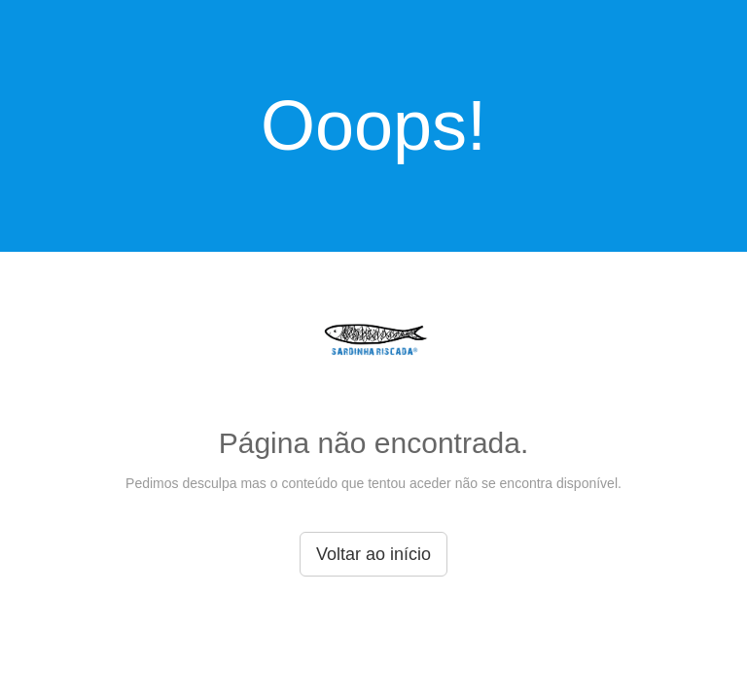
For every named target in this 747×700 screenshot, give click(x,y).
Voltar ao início (373, 554)
